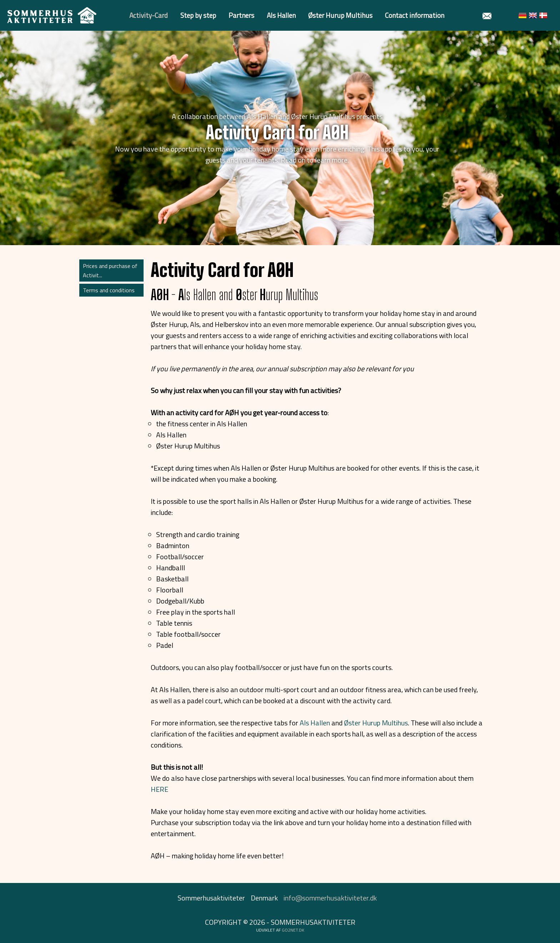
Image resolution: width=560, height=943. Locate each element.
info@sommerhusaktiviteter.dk (330, 898)
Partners (241, 15)
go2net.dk (293, 930)
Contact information (415, 15)
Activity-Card (149, 15)
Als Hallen (281, 15)
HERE (159, 789)
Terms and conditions (109, 290)
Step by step (198, 15)
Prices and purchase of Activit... (110, 271)
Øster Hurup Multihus (340, 15)
